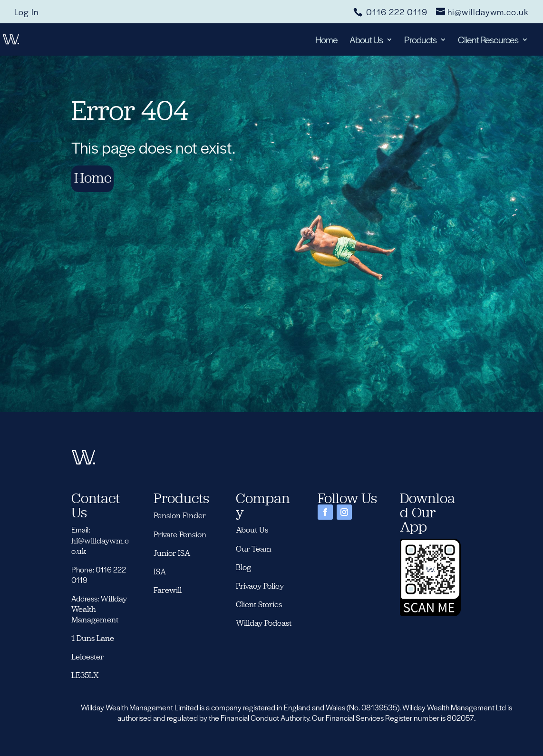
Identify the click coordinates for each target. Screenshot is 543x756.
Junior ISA (172, 553)
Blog (243, 567)
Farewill (168, 590)
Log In (27, 12)
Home (326, 41)
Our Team (254, 549)
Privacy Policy (260, 586)
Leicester (87, 657)
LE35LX (85, 675)
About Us (366, 41)
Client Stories (259, 604)
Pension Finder (180, 515)
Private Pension (180, 534)
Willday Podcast (265, 623)
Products (420, 41)
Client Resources (488, 41)
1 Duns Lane (93, 638)
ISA (160, 572)
